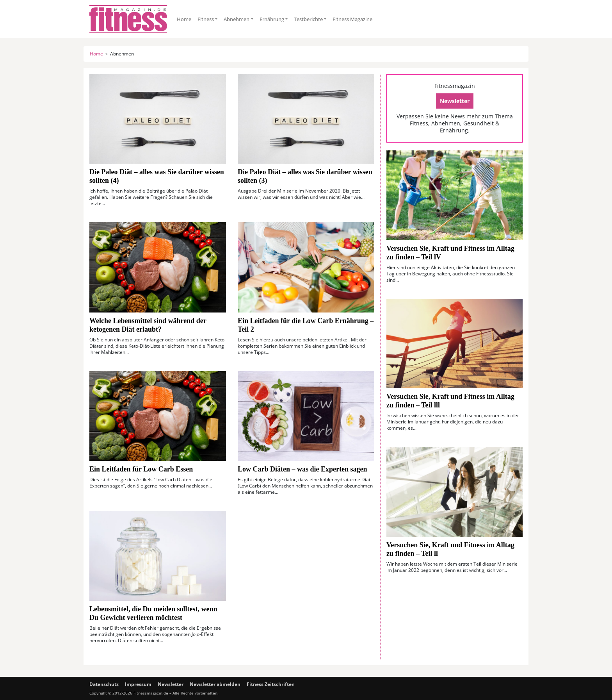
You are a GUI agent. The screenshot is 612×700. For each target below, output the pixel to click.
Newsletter (455, 101)
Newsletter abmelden (215, 684)
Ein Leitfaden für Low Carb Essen (142, 469)
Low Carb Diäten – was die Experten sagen (302, 469)
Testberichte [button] (308, 19)
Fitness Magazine (352, 19)
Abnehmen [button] (237, 19)
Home (184, 19)
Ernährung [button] (272, 19)
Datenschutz (104, 684)
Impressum (138, 684)
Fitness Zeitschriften (271, 684)
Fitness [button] (206, 19)
